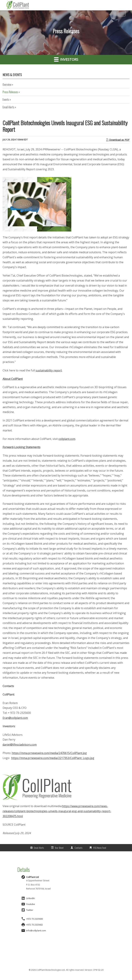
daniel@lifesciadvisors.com (20, 745)
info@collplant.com (36, 930)
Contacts (78, 848)
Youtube (28, 904)
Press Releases (10, 92)
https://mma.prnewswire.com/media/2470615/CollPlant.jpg (49, 753)
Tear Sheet (59, 848)
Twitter (27, 910)
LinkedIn (28, 898)
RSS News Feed (100, 848)
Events (6, 100)
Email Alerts (8, 107)
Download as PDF (118, 140)
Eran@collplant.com (15, 718)
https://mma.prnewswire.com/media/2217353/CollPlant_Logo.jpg (53, 758)
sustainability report (49, 370)
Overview (7, 85)
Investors (66, 59)
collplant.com (67, 439)
